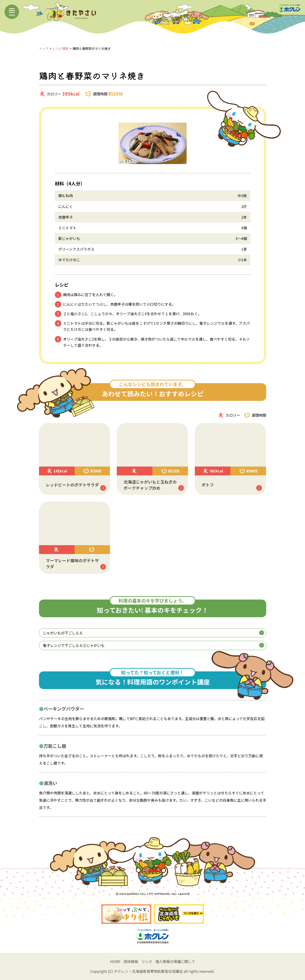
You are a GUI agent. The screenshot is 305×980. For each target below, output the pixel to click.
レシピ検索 (61, 48)
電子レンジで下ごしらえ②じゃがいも (154, 645)
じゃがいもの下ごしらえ (154, 633)
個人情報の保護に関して (175, 961)
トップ (44, 48)
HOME (115, 961)
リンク (147, 961)
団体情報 (131, 961)
